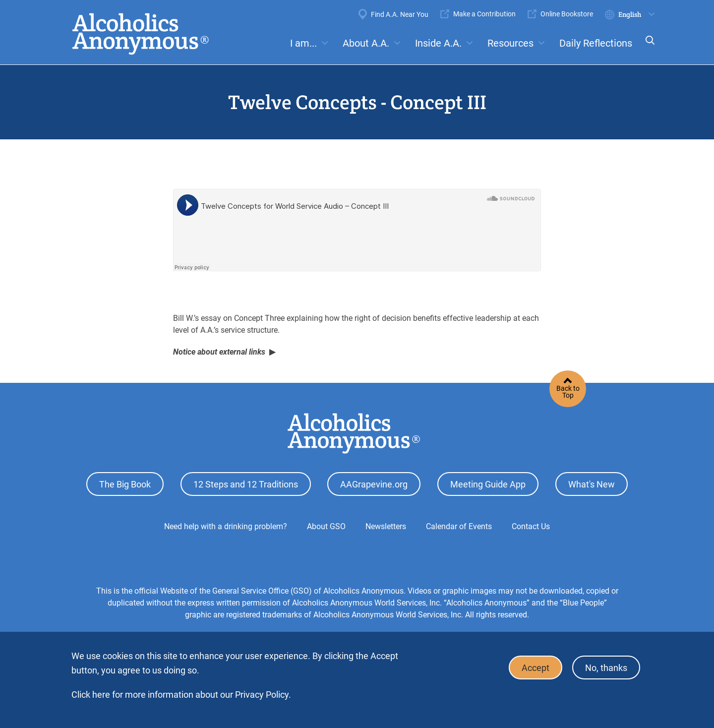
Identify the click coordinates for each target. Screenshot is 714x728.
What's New (592, 484)
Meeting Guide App (488, 484)
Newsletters (386, 526)
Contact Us (531, 526)
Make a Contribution (484, 14)
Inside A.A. (438, 43)
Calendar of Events (459, 526)
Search (647, 47)
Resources (510, 43)
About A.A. (366, 43)
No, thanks (606, 668)
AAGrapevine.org (374, 484)
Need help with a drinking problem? (226, 526)
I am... (303, 43)
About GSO (326, 526)
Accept (535, 668)
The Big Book (125, 484)
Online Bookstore (567, 14)
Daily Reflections (596, 43)
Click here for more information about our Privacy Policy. (181, 695)
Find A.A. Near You (400, 14)
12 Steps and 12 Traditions (246, 484)
